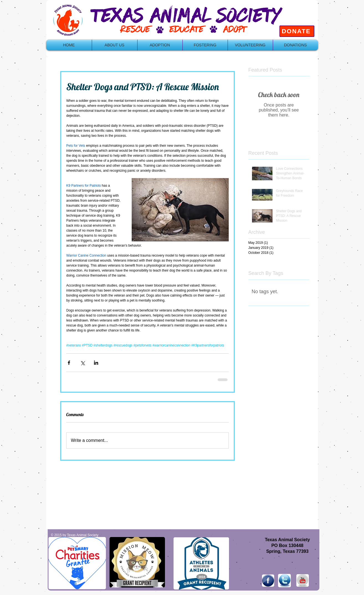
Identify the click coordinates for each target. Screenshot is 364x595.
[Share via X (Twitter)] (82, 363)
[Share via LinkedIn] (96, 363)
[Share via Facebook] (69, 363)
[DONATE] (297, 31)
